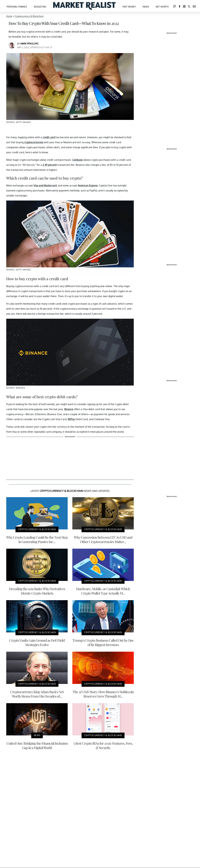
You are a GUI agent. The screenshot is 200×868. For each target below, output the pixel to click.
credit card (49, 137)
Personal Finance (17, 7)
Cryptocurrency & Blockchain (29, 16)
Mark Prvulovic (30, 44)
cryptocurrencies (34, 142)
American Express (88, 185)
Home (9, 16)
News (146, 7)
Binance (69, 409)
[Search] (175, 6)
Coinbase (77, 160)
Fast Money (129, 7)
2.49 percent (50, 165)
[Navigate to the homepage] (84, 6)
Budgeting (40, 7)
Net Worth (162, 7)
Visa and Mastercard (45, 185)
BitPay (71, 419)
